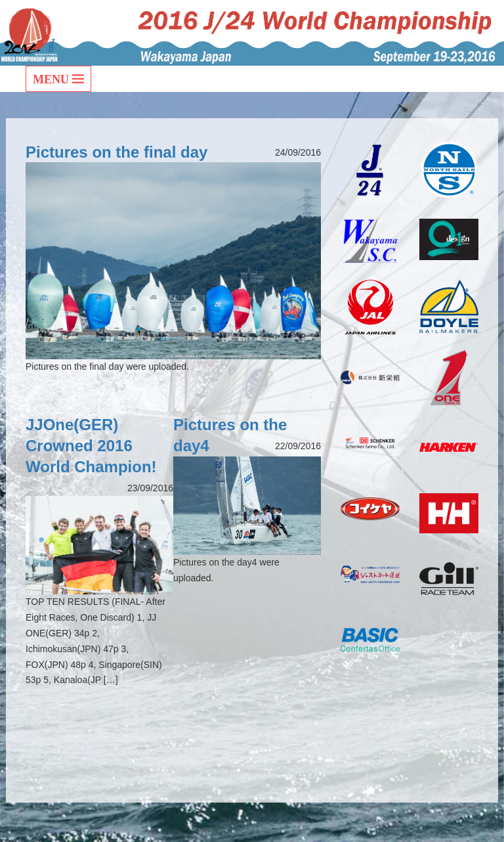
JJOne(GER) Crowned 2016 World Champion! (91, 446)
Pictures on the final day (116, 152)
